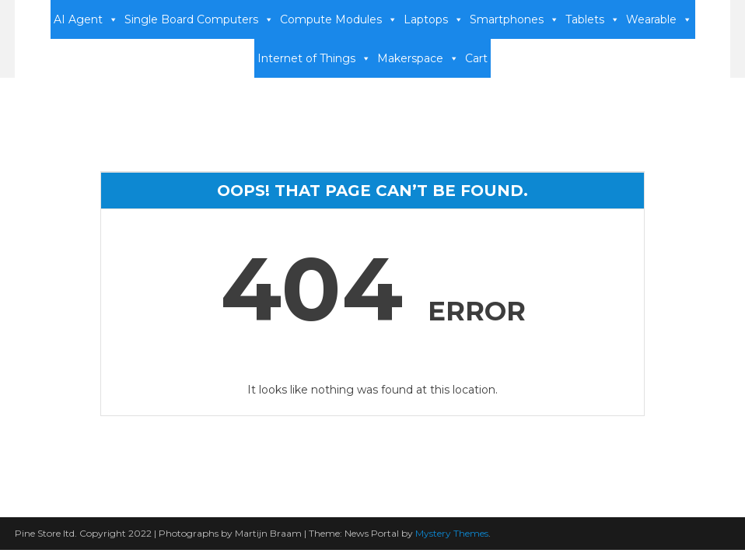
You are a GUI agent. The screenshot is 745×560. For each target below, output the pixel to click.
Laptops (434, 19)
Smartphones (514, 19)
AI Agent (86, 19)
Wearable (659, 19)
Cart (476, 58)
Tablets (593, 19)
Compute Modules (339, 19)
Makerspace (418, 58)
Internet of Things (314, 58)
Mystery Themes (452, 533)
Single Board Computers (199, 19)
